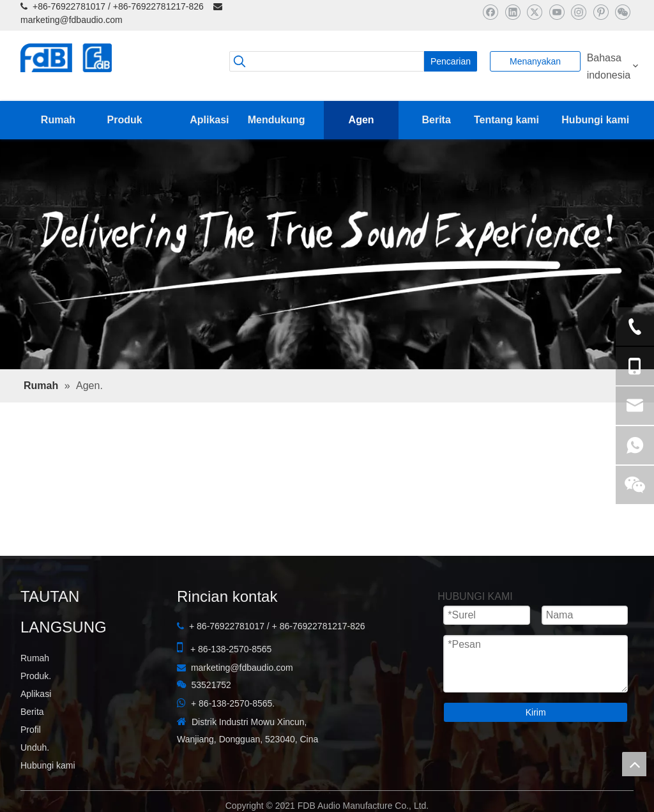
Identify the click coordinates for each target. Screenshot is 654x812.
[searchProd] (327, 61)
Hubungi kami (48, 765)
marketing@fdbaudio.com (72, 20)
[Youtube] (557, 12)
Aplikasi (36, 694)
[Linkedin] (513, 12)
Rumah (35, 658)
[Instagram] (578, 12)
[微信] (622, 12)
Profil (31, 730)
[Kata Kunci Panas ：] (451, 61)
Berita (32, 712)
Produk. (36, 676)
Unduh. (35, 747)
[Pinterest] (601, 12)
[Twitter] (534, 12)
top (634, 764)
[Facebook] (490, 12)
